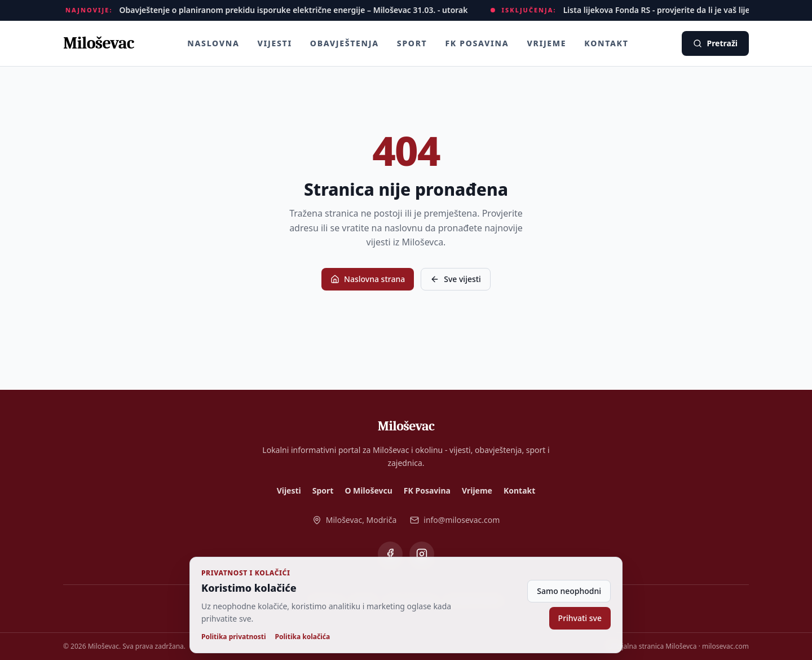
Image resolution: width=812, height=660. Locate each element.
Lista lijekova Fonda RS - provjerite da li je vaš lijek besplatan (681, 10)
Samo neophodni (569, 591)
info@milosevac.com (455, 520)
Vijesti (275, 43)
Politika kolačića (303, 637)
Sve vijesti (456, 279)
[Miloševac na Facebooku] (390, 554)
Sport (412, 43)
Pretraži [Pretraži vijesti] (715, 43)
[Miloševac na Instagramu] (422, 554)
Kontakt (606, 43)
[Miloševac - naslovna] (98, 43)
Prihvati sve (580, 618)
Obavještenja (345, 43)
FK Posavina (477, 43)
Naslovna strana (368, 279)
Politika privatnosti (234, 637)
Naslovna (213, 43)
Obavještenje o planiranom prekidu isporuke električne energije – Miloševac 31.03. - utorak (295, 10)
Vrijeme (546, 43)
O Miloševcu (368, 490)
